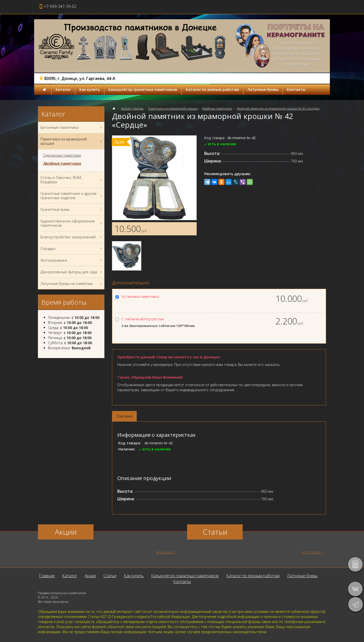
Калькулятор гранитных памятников (143, 89)
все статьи (311, 552)
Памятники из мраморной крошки (173, 108)
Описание (124, 416)
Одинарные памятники (62, 155)
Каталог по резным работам (212, 89)
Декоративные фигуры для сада (72, 272)
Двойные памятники (217, 108)
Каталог (63, 89)
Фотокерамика (72, 260)
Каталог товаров (132, 108)
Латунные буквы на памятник (72, 284)
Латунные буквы (263, 89)
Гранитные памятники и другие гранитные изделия (72, 196)
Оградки (72, 249)
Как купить (90, 89)
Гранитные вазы (72, 209)
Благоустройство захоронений (72, 237)
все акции (164, 552)
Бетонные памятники (72, 127)
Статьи (110, 576)
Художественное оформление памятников (72, 223)
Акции (90, 576)
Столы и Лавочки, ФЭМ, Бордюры (72, 180)
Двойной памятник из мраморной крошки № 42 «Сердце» (278, 108)
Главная (47, 576)
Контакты (296, 89)
